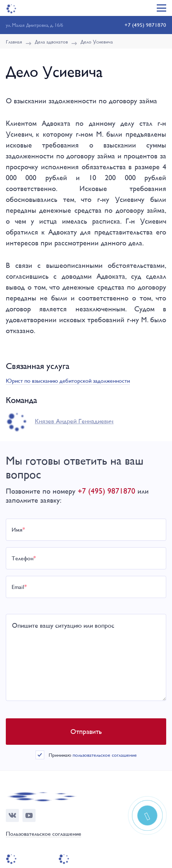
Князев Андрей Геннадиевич (74, 421)
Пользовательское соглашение (44, 834)
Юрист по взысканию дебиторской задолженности (68, 381)
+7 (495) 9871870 (145, 25)
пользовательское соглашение (105, 755)
